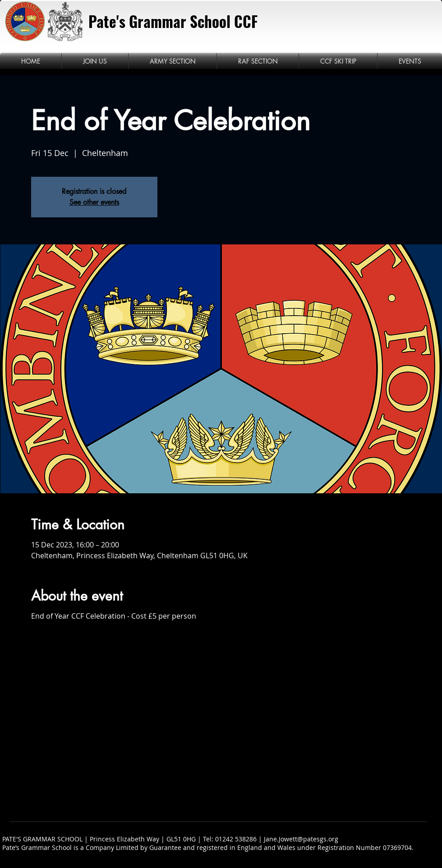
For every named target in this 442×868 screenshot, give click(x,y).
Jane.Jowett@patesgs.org (301, 839)
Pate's (107, 21)
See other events (94, 202)
